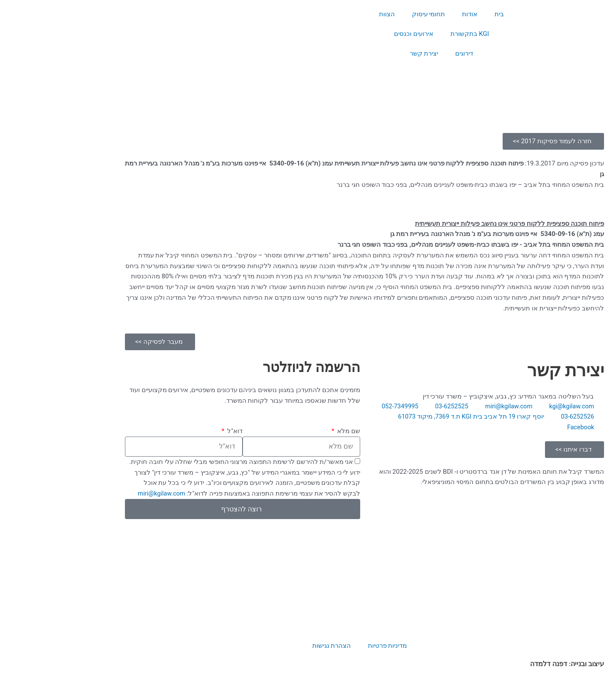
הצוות (330, 14)
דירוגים (408, 53)
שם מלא (292, 431)
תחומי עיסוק (372, 14)
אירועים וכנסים (357, 34)
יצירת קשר (368, 53)
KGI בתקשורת (413, 34)
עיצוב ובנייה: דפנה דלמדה (511, 664)
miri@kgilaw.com (104, 493)
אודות (413, 14)
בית (443, 14)
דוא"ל (178, 431)
